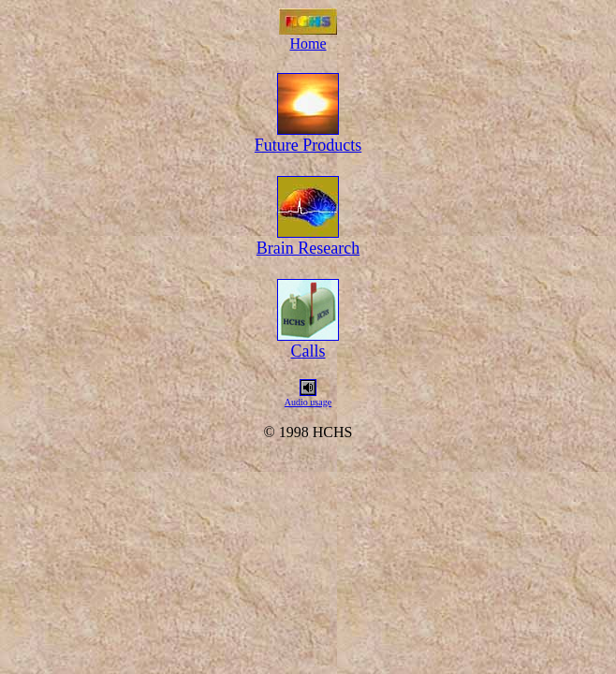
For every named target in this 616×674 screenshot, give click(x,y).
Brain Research (308, 248)
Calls (308, 351)
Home (308, 44)
